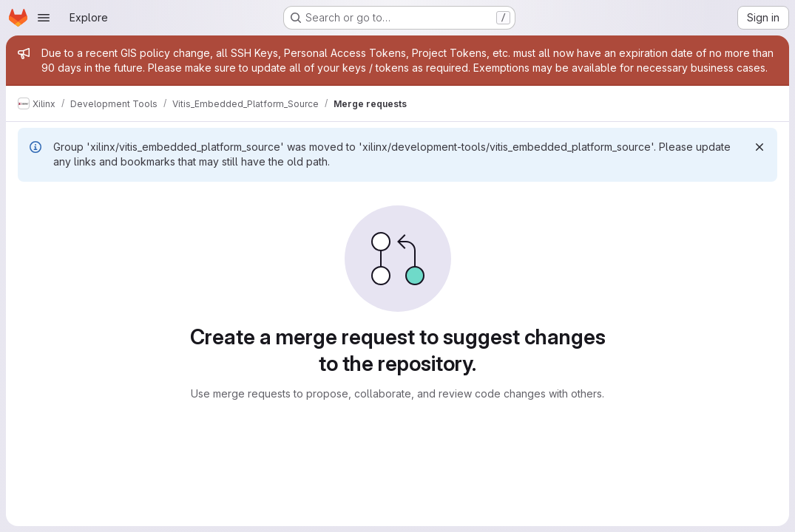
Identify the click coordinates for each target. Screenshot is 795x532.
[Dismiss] (760, 147)
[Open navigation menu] (44, 18)
